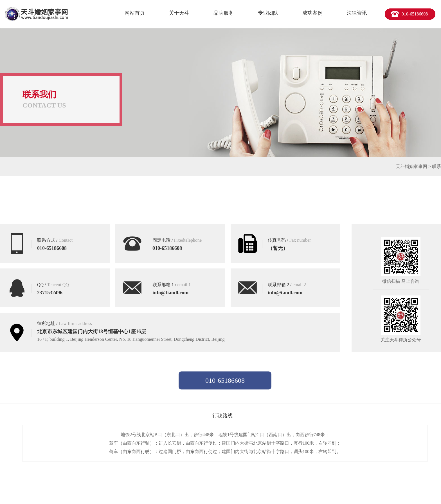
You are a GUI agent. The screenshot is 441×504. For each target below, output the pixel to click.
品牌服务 (224, 13)
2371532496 (50, 293)
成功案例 (312, 13)
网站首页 (135, 13)
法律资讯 (357, 13)
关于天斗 (179, 13)
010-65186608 (415, 14)
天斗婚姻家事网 (411, 166)
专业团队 (268, 13)
